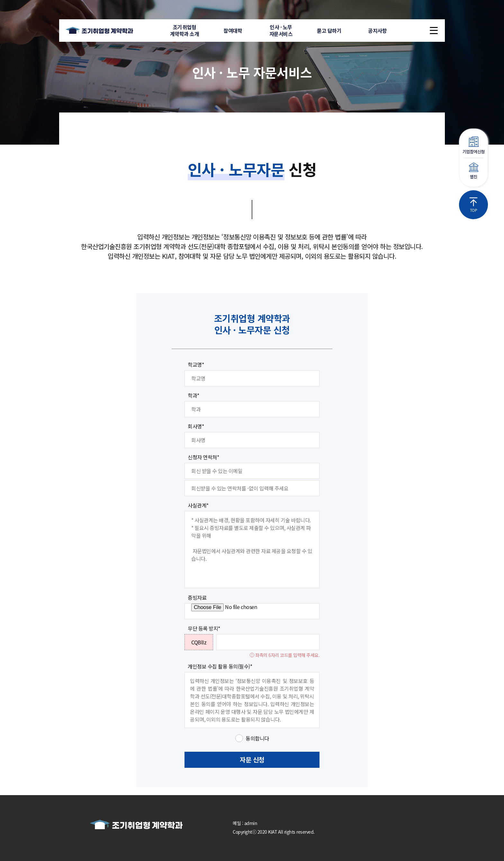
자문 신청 (252, 760)
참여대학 (233, 31)
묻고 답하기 (329, 31)
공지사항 (377, 31)
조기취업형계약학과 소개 (185, 30)
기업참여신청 (473, 146)
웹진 (473, 171)
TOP (473, 205)
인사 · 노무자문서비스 (281, 30)
